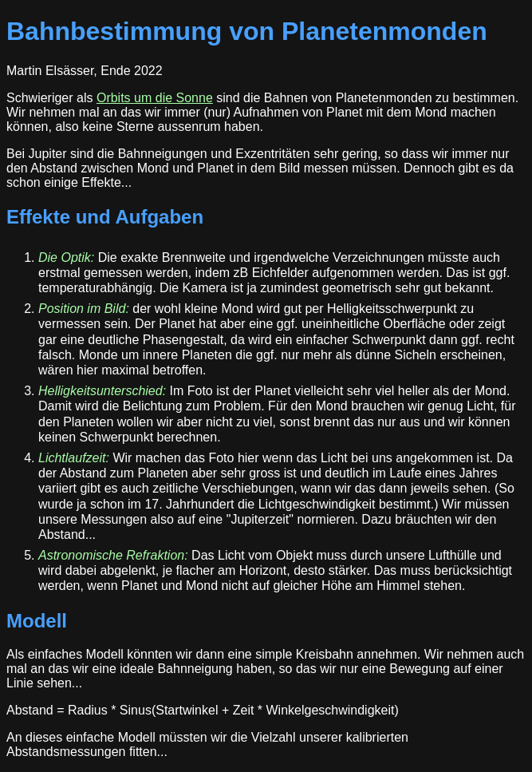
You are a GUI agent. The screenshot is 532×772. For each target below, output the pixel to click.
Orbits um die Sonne (155, 98)
